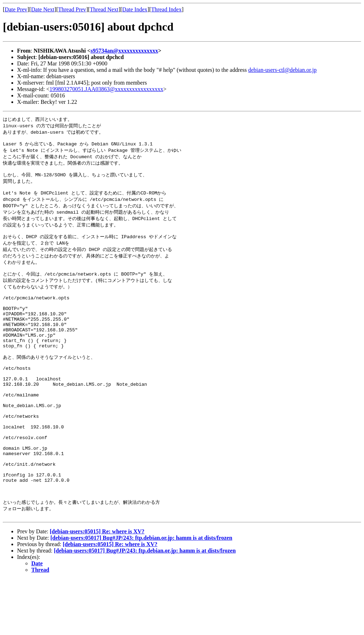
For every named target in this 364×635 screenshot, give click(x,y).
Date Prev (16, 9)
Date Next (43, 9)
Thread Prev (72, 9)
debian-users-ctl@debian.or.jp (282, 70)
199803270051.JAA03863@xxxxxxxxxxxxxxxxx (106, 89)
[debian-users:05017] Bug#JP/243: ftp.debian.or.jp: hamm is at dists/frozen (141, 594)
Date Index (135, 9)
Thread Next (104, 9)
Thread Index (166, 9)
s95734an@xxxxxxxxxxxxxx (124, 51)
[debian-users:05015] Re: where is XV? (97, 588)
